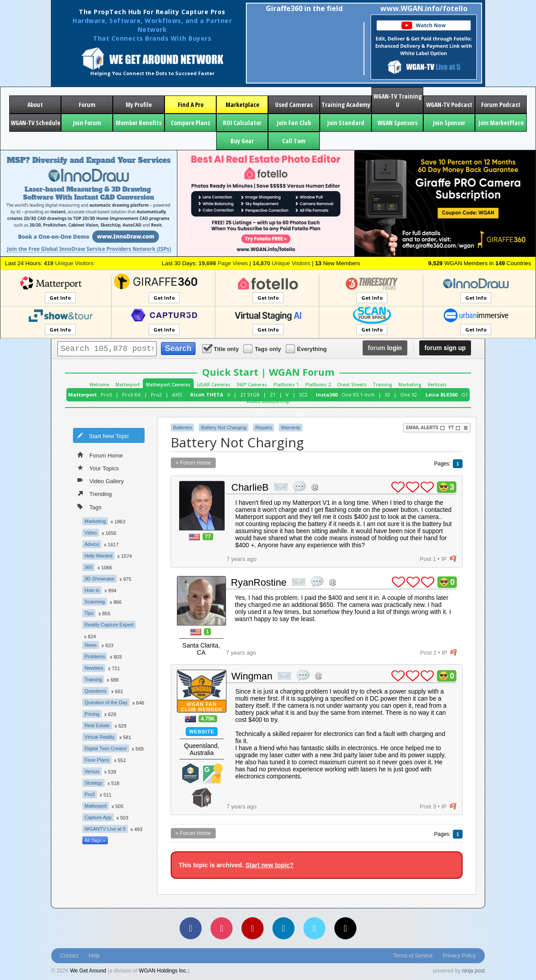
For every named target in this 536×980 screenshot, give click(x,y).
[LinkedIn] (283, 928)
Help (94, 956)
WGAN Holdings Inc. (163, 971)
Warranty (291, 427)
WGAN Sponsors (397, 123)
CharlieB (250, 487)
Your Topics (98, 468)
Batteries (182, 427)
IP (444, 559)
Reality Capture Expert (109, 625)
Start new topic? (270, 865)
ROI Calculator (242, 123)
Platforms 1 (286, 385)
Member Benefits (139, 123)
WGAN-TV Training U (398, 100)
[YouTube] (253, 928)
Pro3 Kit (131, 395)
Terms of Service (413, 956)
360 (88, 567)
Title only (221, 349)
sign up (445, 348)
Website (201, 732)
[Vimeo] (314, 928)
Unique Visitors (69, 263)
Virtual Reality (100, 737)
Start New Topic (103, 435)
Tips (89, 613)
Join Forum (87, 123)
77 (208, 537)
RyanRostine (259, 582)
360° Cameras (252, 385)
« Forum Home (193, 463)
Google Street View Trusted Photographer (213, 773)
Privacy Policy (459, 956)
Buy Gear (242, 141)
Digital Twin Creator (106, 748)
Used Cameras (294, 105)
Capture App (98, 817)
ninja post (473, 971)
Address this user (315, 487)
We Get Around (88, 971)
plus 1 (398, 487)
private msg (281, 487)
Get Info (60, 298)
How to (92, 590)
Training (383, 385)
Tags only (263, 349)
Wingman (252, 676)
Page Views (223, 263)
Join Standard (346, 123)
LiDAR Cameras (214, 385)
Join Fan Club (294, 123)
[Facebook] (191, 928)
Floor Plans (97, 760)
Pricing (92, 714)
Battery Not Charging (224, 427)
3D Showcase (100, 579)
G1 (465, 395)
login (385, 348)
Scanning (95, 602)
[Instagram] (222, 928)
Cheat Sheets (352, 385)
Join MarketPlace (501, 123)
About (35, 105)
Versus (92, 771)
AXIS (177, 395)
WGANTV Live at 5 (105, 829)
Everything (307, 349)
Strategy (94, 783)
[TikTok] (345, 928)
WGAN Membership (268, 401)
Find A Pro (191, 105)
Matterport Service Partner (191, 773)
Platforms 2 (318, 385)
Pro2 (156, 395)
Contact (69, 956)
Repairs (264, 427)
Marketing (410, 385)
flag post (453, 559)
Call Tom (294, 141)
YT (454, 428)
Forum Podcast (501, 105)
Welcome (99, 385)
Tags (89, 506)
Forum (87, 105)
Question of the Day (106, 702)
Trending (95, 493)
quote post (299, 487)
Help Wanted (98, 556)
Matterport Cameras (168, 385)
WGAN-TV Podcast (449, 105)
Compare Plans (190, 123)
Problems (95, 656)
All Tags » (95, 840)
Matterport (128, 385)
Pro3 (106, 395)
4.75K (208, 719)
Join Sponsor (449, 123)
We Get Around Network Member (202, 798)
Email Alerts (425, 428)
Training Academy (346, 105)
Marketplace (242, 105)
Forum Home (100, 455)
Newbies (94, 668)
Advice (92, 544)
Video (91, 533)
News (91, 645)
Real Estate (97, 725)
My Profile (139, 105)
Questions (96, 691)
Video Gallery (101, 480)
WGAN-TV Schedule (35, 123)
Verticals (437, 385)
